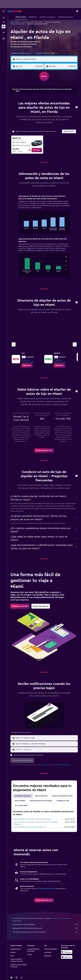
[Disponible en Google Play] (67, 952)
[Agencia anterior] (14, 344)
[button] (4, 11)
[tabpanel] (44, 238)
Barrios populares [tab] (41, 796)
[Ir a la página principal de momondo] (14, 11)
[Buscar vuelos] (4, 18)
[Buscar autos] (4, 27)
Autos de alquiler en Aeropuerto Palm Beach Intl (30, 827)
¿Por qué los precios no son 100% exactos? (45, 932)
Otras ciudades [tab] (20, 801)
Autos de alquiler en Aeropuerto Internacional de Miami (32, 819)
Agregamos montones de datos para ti (45, 928)
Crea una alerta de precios (47, 889)
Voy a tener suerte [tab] (21, 806)
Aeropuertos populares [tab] (23, 796)
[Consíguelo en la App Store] (67, 957)
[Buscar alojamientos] (4, 22)
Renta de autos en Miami (18, 24)
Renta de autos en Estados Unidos (33, 22)
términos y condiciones (45, 765)
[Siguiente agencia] (75, 344)
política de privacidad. (64, 765)
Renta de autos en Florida (53, 22)
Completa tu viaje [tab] (63, 801)
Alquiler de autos (15, 22)
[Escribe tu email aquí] (46, 750)
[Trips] (4, 33)
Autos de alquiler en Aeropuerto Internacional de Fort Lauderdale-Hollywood (36, 823)
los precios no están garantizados (61, 918)
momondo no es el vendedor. (45, 924)
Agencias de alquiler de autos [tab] (62, 796)
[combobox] (22, 53)
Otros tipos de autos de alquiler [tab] (41, 801)
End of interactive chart (21, 228)
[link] (37, 150)
